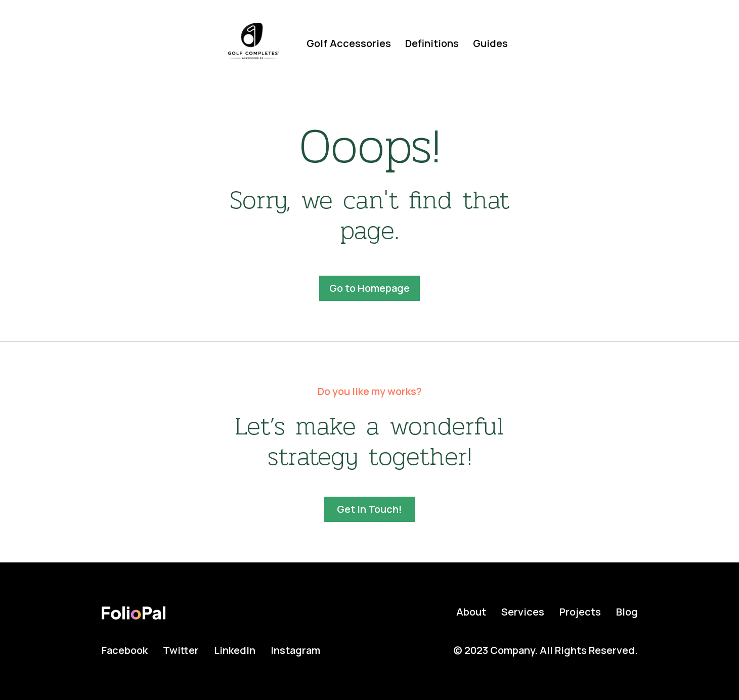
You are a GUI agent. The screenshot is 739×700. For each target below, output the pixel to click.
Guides (490, 43)
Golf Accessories (349, 43)
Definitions (432, 43)
